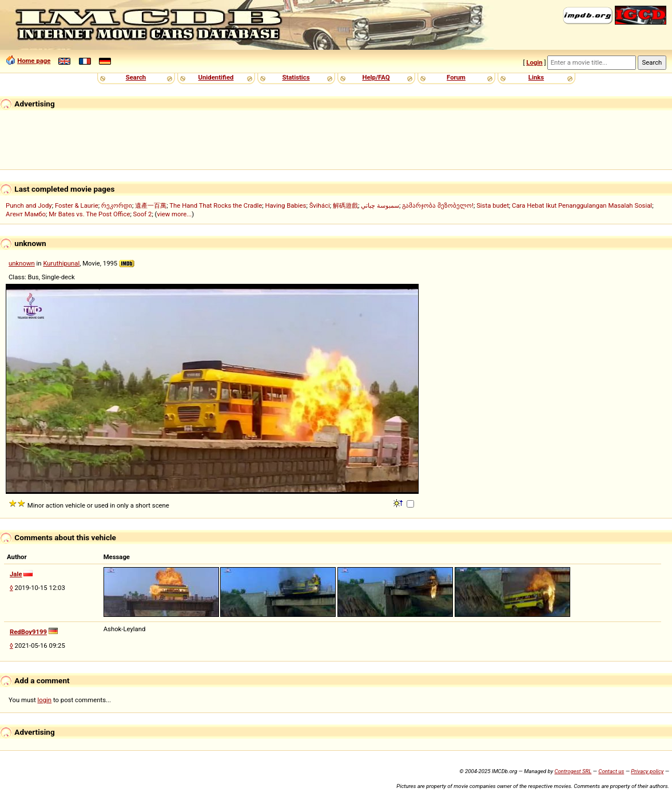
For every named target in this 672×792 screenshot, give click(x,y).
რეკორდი (117, 205)
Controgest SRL (573, 771)
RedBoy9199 (28, 632)
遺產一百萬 (151, 205)
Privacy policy (647, 771)
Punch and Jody (29, 205)
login (45, 700)
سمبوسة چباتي (380, 205)
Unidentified (216, 77)
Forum (456, 77)
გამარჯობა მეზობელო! (438, 205)
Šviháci (320, 205)
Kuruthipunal (61, 263)
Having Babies (285, 205)
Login (534, 62)
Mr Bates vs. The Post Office (89, 214)
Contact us (611, 771)
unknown (22, 263)
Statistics (296, 77)
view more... (174, 214)
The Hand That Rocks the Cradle (216, 205)
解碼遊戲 (345, 205)
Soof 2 (143, 214)
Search (136, 77)
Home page (34, 61)
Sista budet (493, 205)
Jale (16, 574)
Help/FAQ (376, 77)
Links (536, 77)
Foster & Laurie (77, 205)
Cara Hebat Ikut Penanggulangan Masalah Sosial (582, 205)
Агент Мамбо (26, 214)
